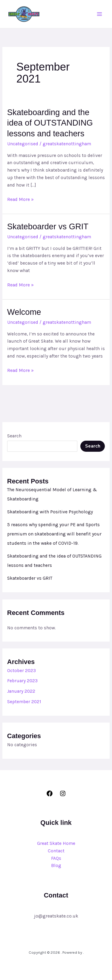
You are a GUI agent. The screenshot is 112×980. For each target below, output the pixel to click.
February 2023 (22, 681)
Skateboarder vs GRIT (48, 226)
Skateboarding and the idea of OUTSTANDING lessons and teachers (50, 123)
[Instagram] (63, 793)
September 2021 (24, 702)
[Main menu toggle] (100, 14)
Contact (56, 851)
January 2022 (21, 691)
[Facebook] (50, 793)
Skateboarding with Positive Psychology (50, 512)
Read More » (20, 199)
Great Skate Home (56, 843)
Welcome (24, 312)
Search (14, 436)
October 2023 (22, 671)
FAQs (56, 858)
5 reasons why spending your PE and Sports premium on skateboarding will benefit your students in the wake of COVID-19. (54, 534)
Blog (56, 865)
